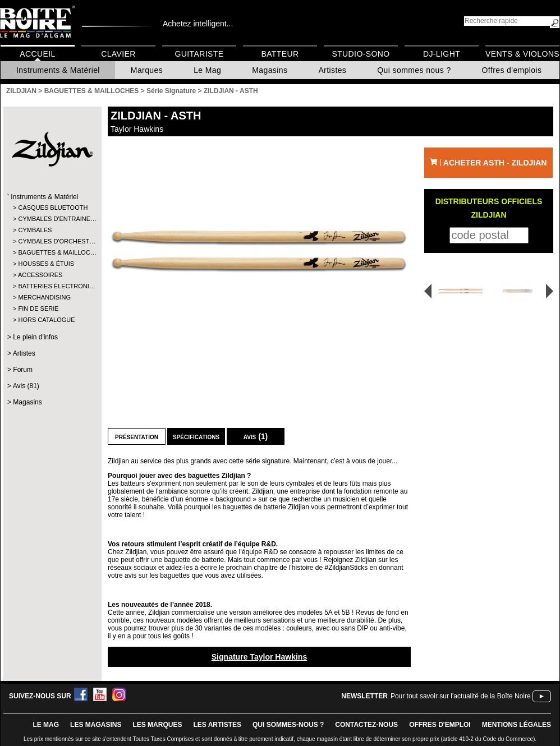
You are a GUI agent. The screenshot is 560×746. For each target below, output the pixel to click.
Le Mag (207, 70)
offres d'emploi (440, 725)
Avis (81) (26, 386)
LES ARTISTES (217, 725)
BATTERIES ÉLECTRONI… (52, 286)
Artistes (332, 70)
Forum (23, 370)
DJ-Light (442, 54)
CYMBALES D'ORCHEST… (52, 241)
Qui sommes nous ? (414, 70)
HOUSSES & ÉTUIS (46, 264)
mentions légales (517, 725)
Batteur (280, 54)
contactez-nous (366, 725)
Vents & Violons (522, 54)
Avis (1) (256, 436)
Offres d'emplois (512, 70)
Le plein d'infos (35, 337)
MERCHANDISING (44, 297)
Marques (147, 70)
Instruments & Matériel (58, 70)
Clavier (118, 54)
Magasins (270, 70)
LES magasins (96, 725)
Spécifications (196, 436)
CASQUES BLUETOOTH (52, 208)
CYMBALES (35, 230)
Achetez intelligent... (198, 24)
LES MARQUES (157, 725)
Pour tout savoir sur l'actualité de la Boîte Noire (461, 696)
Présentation (137, 436)
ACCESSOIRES (40, 275)
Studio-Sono (361, 54)
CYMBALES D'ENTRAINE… (52, 219)
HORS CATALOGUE (46, 320)
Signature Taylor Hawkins (260, 657)
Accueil (37, 54)
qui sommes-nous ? (288, 725)
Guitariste (199, 54)
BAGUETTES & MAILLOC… (52, 252)
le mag (46, 725)
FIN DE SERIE (38, 308)
